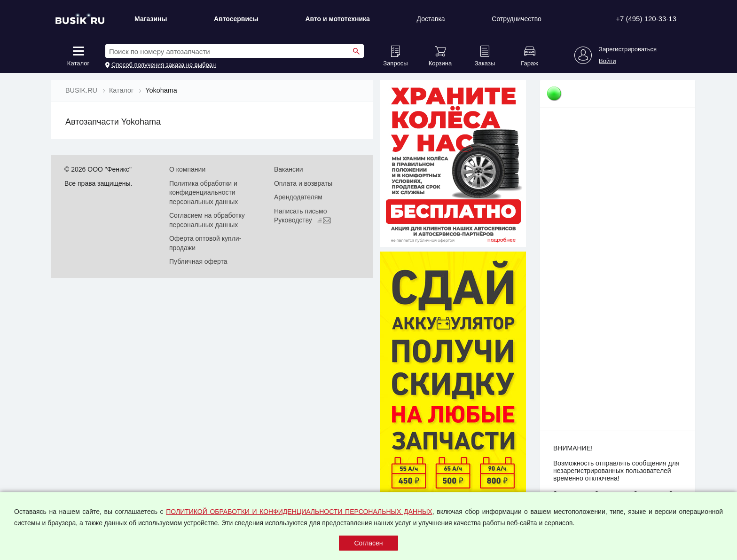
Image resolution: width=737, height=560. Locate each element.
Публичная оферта (198, 261)
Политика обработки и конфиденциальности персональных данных (204, 193)
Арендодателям (298, 197)
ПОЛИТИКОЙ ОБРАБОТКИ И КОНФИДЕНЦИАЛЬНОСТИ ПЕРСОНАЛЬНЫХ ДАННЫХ (299, 512)
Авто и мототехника (337, 19)
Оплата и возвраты (303, 183)
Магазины (151, 19)
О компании (187, 169)
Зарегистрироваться (628, 49)
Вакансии (289, 169)
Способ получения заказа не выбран (164, 65)
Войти (607, 61)
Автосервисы (236, 19)
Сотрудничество (516, 19)
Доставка (431, 19)
